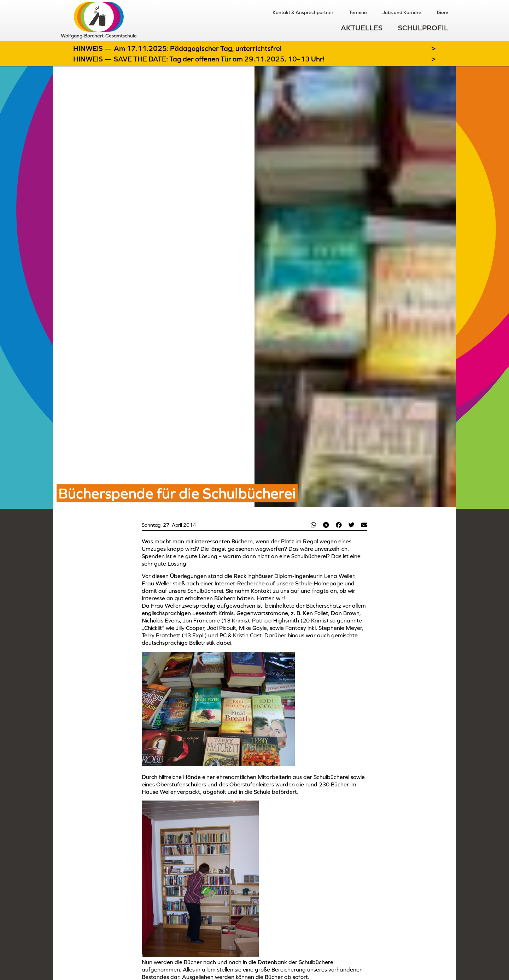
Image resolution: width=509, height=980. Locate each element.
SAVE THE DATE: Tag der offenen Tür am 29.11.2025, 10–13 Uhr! (219, 59)
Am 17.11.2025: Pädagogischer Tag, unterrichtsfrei (198, 48)
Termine (358, 12)
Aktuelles (362, 28)
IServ (443, 12)
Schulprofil (423, 28)
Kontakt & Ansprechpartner (303, 12)
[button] (313, 525)
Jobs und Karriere (402, 12)
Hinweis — (93, 48)
